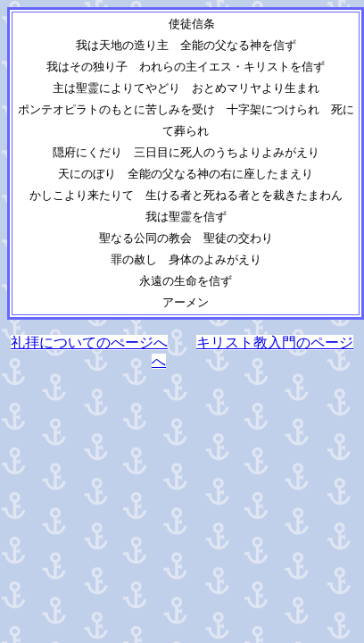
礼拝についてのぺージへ (89, 342)
